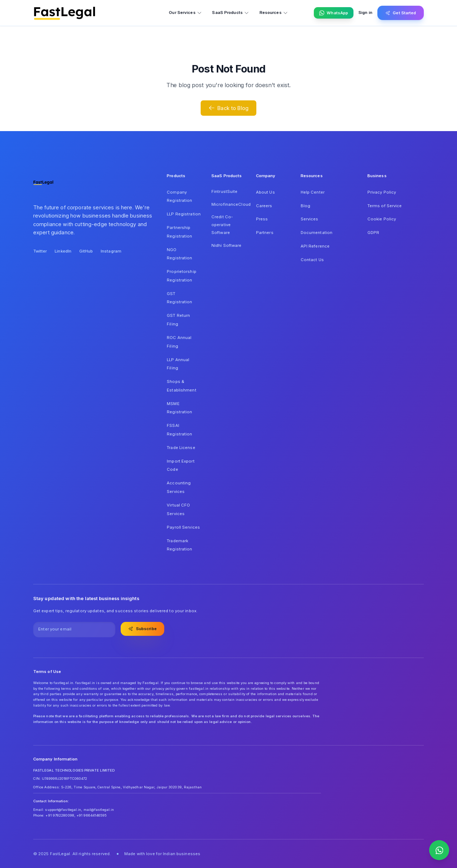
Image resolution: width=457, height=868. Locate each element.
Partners (265, 233)
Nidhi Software (227, 245)
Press (262, 219)
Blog (305, 206)
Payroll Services (183, 527)
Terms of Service (385, 206)
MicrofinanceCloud (228, 204)
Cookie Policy (382, 219)
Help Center (313, 192)
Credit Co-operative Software (222, 225)
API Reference (315, 246)
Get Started (401, 13)
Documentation (317, 233)
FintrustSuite (224, 191)
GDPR (373, 233)
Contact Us (312, 260)
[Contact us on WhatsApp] (439, 850)
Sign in (365, 13)
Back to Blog (228, 108)
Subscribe (142, 629)
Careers (264, 206)
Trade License (181, 448)
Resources (274, 13)
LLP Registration (184, 214)
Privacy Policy (382, 192)
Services (310, 219)
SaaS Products (230, 13)
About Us (265, 192)
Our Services (185, 13)
